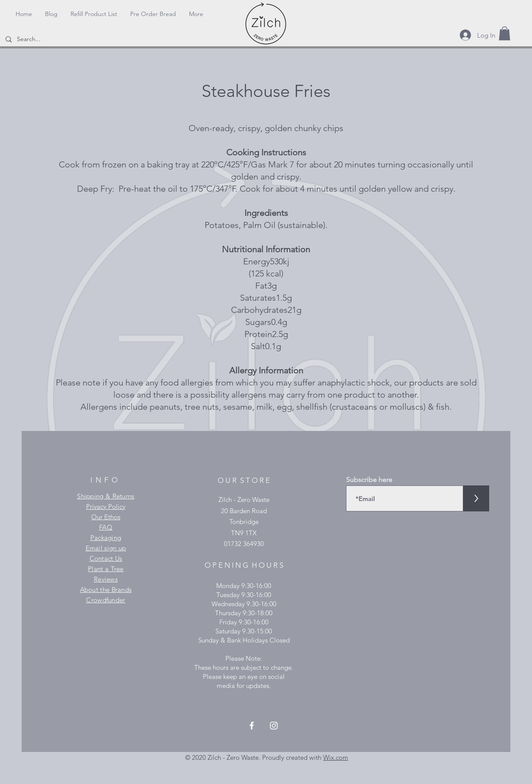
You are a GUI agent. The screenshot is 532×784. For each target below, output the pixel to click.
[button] (505, 33)
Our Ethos (106, 517)
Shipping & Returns (106, 496)
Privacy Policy (106, 506)
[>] (476, 498)
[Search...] (53, 39)
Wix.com (336, 757)
